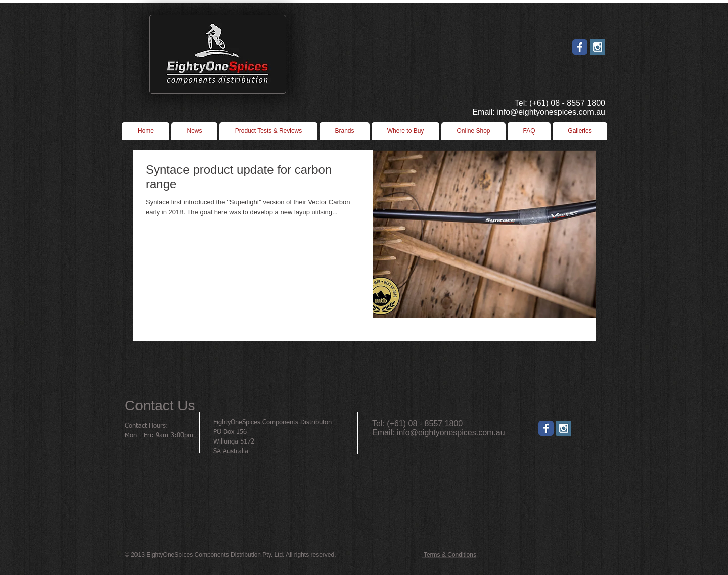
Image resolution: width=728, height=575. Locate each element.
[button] (405, 131)
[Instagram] (564, 428)
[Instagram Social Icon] (598, 47)
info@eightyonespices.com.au (451, 433)
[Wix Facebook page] (580, 47)
